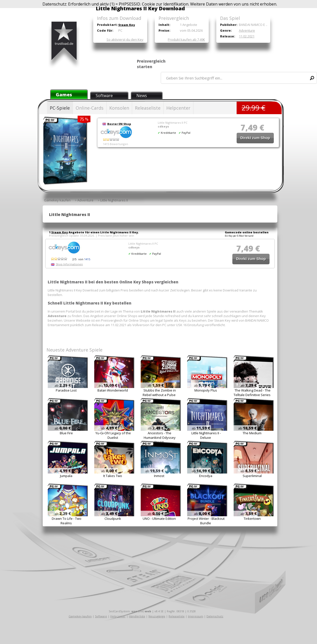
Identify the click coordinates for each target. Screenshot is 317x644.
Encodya (206, 476)
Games (64, 95)
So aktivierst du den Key (125, 39)
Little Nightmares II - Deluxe (206, 435)
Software (104, 96)
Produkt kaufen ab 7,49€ (186, 39)
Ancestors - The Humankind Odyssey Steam (160, 438)
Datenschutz (215, 616)
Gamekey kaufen (80, 616)
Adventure (247, 30)
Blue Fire (66, 433)
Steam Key (127, 25)
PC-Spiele (60, 108)
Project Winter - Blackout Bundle (206, 521)
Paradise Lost (66, 390)
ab (63, 385)
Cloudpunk (113, 519)
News (142, 96)
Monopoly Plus (206, 390)
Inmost (159, 476)
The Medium (252, 433)
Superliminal (252, 476)
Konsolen (119, 108)
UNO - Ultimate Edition (159, 519)
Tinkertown (252, 519)
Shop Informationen (69, 264)
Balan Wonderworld (113, 390)
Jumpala (66, 476)
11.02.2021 (247, 36)
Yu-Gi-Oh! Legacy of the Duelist (113, 435)
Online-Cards (90, 108)
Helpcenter (178, 108)
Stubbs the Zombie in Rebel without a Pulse (159, 393)
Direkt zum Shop (255, 138)
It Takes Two (113, 476)
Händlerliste (137, 616)
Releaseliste (148, 108)
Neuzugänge (157, 616)
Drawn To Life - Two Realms (67, 521)
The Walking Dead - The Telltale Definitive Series (252, 393)
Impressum (196, 616)
